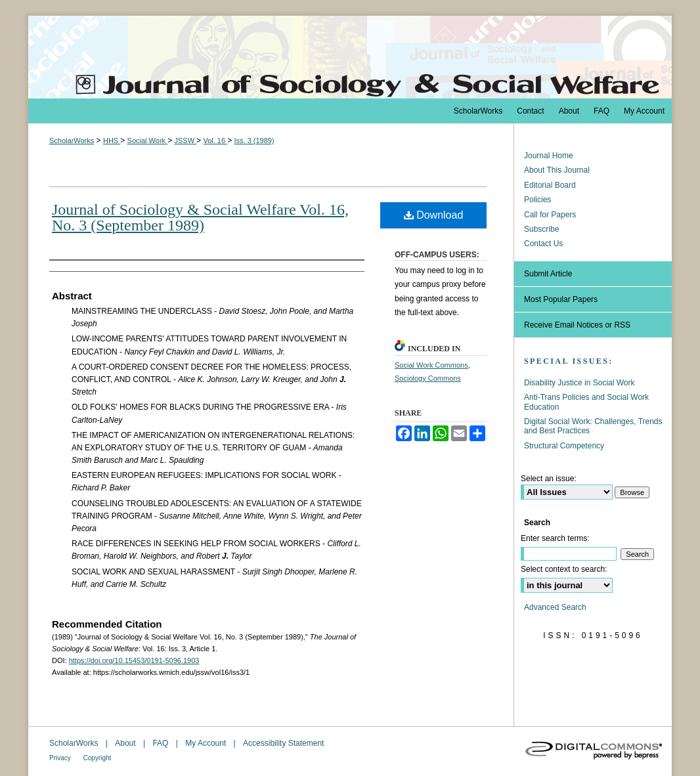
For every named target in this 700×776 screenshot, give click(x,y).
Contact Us (543, 244)
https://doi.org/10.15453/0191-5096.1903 (134, 660)
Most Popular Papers (561, 299)
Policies (537, 200)
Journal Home (549, 156)
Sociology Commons (428, 378)
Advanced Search (555, 607)
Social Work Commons (431, 365)
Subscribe (541, 229)
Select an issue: (549, 479)
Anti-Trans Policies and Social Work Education (586, 402)
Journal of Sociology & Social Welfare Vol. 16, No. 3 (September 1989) (200, 217)
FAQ (161, 743)
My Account (207, 743)
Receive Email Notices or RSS (577, 325)
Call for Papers (550, 215)
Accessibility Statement (283, 743)
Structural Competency (564, 446)
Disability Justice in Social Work (580, 383)
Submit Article (548, 274)
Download (434, 215)
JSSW (185, 140)
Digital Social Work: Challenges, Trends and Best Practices (593, 426)
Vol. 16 (215, 140)
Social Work (148, 140)
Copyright (98, 758)
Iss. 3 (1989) (254, 140)
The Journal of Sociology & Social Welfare (350, 57)
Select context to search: (564, 569)
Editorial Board (550, 185)
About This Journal (557, 170)
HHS (112, 140)
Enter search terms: (555, 538)
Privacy (61, 758)
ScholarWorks (72, 140)
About (126, 743)
